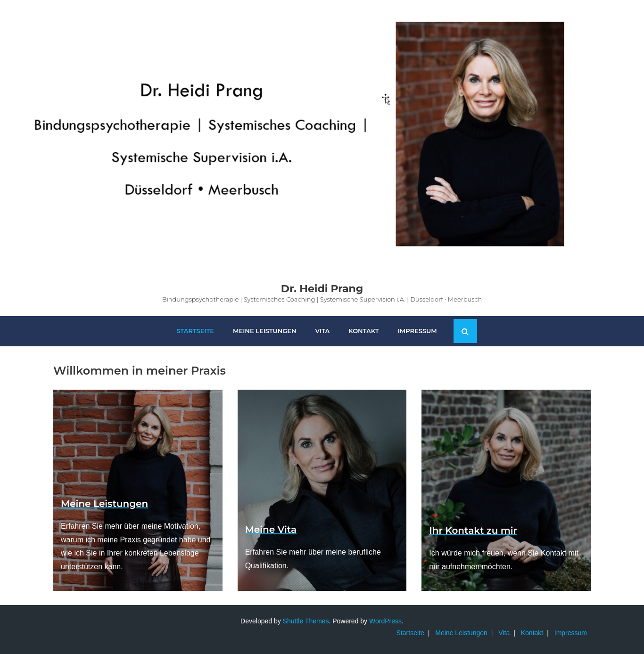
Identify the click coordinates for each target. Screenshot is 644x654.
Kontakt (532, 633)
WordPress (385, 621)
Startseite (410, 633)
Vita (504, 633)
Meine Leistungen (461, 633)
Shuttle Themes (306, 621)
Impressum (571, 633)
